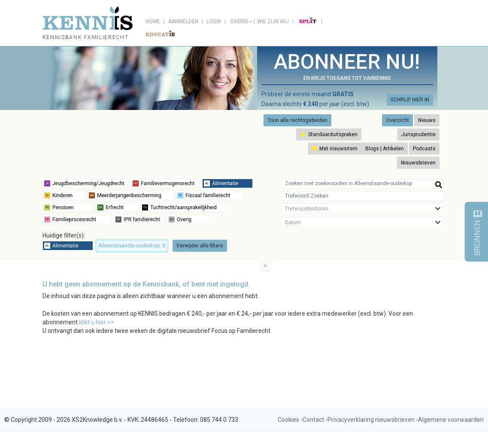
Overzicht (397, 120)
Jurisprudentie (418, 134)
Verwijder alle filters (200, 246)
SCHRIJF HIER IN (410, 100)
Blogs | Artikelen (385, 149)
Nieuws (427, 120)
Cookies (288, 420)
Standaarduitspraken (329, 134)
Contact (313, 420)
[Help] (439, 184)
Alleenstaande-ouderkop (132, 245)
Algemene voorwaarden (451, 420)
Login (214, 21)
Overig (239, 21)
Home (153, 21)
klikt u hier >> (97, 322)
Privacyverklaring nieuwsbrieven (371, 420)
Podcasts (424, 149)
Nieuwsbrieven (418, 163)
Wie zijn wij (273, 21)
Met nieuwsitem (335, 149)
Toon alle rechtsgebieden (297, 120)
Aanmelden (183, 21)
